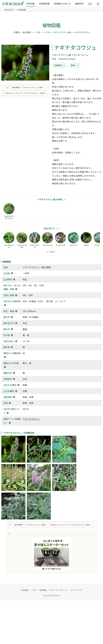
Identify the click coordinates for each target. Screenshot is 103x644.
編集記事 (79, 4)
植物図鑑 (31, 4)
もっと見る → (52, 252)
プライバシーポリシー (59, 590)
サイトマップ (76, 590)
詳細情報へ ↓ (60, 65)
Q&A (90, 4)
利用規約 (43, 590)
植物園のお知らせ (62, 4)
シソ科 (46, 32)
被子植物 (27, 32)
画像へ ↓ (75, 65)
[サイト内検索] (98, 4)
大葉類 (16, 32)
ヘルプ (34, 590)
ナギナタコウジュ (31, 419)
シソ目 (37, 32)
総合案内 (25, 590)
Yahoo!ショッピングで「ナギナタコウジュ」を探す (25, 93)
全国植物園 (44, 4)
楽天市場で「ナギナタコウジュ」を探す (28, 87)
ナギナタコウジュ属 (62, 32)
